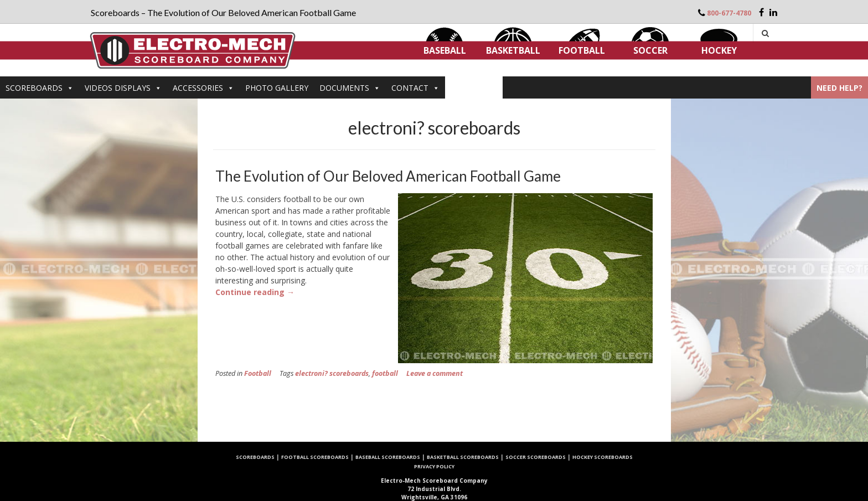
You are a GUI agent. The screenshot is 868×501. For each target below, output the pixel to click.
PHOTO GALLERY (277, 88)
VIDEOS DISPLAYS (123, 88)
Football (582, 50)
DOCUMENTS (350, 88)
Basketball (513, 50)
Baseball (445, 50)
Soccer (650, 50)
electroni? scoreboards (332, 373)
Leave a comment (435, 373)
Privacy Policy (434, 466)
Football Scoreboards (315, 457)
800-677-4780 (729, 13)
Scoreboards (40, 88)
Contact (415, 88)
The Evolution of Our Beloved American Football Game (388, 176)
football (385, 373)
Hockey (719, 50)
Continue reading (255, 292)
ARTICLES (474, 88)
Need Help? (839, 88)
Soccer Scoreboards (536, 457)
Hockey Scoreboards (603, 457)
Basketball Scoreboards (463, 457)
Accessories (203, 88)
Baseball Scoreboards (388, 457)
